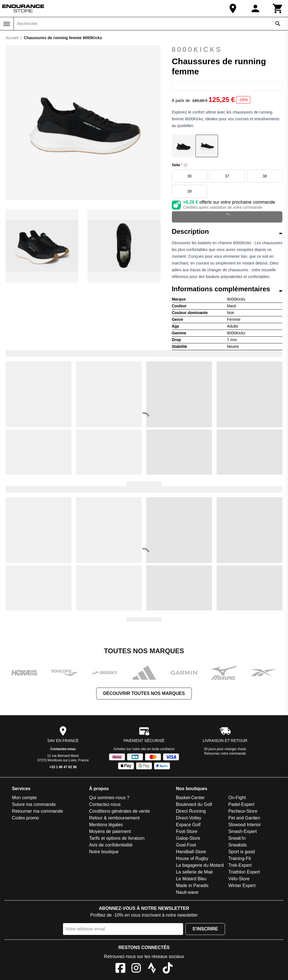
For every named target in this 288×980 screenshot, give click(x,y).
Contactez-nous (63, 749)
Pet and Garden (244, 818)
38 (265, 176)
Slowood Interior (245, 825)
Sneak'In (237, 838)
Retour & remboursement (114, 818)
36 (190, 176)
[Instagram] (136, 969)
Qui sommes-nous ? (109, 798)
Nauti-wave (187, 892)
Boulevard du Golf (194, 804)
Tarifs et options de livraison (117, 838)
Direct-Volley (189, 818)
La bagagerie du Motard (200, 865)
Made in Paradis (192, 885)
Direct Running (191, 811)
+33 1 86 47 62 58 (63, 767)
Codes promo (25, 818)
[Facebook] (120, 969)
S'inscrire (205, 929)
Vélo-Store (239, 879)
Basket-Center (190, 798)
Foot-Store (187, 831)
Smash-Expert (243, 831)
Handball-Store (191, 852)
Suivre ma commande (34, 804)
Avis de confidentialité (111, 845)
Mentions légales (106, 825)
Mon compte (24, 798)
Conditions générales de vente (120, 811)
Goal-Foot (186, 845)
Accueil (12, 38)
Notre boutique (104, 852)
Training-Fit (240, 858)
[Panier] (278, 8)
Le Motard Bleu (191, 879)
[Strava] (152, 969)
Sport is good (242, 852)
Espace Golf (188, 825)
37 (227, 176)
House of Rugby (192, 858)
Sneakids (238, 845)
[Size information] (186, 165)
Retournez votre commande (225, 754)
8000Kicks (197, 49)
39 (190, 191)
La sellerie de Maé (194, 872)
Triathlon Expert (244, 872)
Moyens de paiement (110, 831)
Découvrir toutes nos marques (144, 693)
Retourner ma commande (37, 811)
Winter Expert (242, 885)
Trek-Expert (240, 865)
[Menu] (7, 24)
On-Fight (237, 798)
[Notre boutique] (233, 8)
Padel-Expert (241, 804)
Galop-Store (188, 838)
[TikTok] (168, 969)
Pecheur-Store (243, 811)
